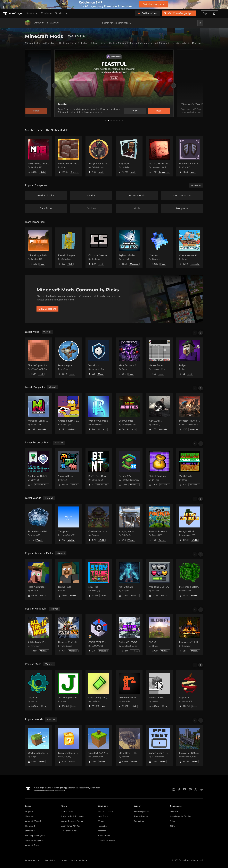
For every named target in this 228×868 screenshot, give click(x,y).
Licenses (63, 860)
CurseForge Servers (106, 840)
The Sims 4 (30, 826)
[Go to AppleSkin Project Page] (190, 690)
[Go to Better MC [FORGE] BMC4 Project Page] (129, 635)
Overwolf (174, 812)
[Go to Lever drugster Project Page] (69, 358)
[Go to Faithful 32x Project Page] (129, 469)
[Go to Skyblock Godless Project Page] (129, 248)
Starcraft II (30, 831)
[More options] (222, 13)
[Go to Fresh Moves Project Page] (69, 579)
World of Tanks (32, 845)
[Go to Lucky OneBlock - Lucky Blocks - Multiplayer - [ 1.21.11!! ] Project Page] (69, 745)
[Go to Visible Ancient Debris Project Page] (69, 156)
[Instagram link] (174, 789)
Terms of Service (32, 860)
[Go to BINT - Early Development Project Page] (99, 469)
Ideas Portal (103, 816)
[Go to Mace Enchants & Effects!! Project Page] (129, 358)
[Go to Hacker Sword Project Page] (159, 358)
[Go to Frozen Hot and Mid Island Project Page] (38, 524)
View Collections (47, 309)
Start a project (68, 812)
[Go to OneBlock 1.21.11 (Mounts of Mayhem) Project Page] (99, 745)
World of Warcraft (33, 821)
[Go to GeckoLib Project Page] (38, 690)
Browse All (53, 23)
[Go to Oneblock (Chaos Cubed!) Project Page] (38, 745)
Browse (32, 13)
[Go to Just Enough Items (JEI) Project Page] (69, 690)
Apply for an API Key (71, 826)
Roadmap (102, 831)
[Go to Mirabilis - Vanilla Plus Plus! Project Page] (38, 413)
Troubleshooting (141, 816)
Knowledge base (141, 812)
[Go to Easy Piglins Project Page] (129, 156)
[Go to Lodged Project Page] (190, 358)
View (135, 111)
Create (47, 13)
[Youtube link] (185, 789)
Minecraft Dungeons (34, 840)
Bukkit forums (104, 836)
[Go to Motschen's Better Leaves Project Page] (190, 579)
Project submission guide (72, 816)
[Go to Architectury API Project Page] (129, 690)
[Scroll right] (201, 333)
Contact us (139, 821)
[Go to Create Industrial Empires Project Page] (69, 413)
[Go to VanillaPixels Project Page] (190, 469)
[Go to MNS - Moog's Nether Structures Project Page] (38, 156)
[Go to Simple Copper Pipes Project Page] (38, 358)
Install (159, 111)
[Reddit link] (201, 789)
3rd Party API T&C (70, 831)
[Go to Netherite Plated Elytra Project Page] (190, 156)
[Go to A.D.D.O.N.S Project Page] (159, 413)
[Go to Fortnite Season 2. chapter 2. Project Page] (159, 524)
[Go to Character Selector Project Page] (99, 248)
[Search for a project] (149, 23)
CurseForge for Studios (180, 816)
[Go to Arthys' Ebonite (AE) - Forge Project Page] (99, 156)
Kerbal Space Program (35, 836)
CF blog (101, 821)
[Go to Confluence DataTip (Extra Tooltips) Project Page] (38, 469)
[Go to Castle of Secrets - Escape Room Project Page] (99, 524)
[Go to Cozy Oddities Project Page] (129, 413)
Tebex (173, 821)
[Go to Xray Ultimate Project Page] (129, 579)
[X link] (196, 789)
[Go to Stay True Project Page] (99, 579)
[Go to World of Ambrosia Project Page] (99, 413)
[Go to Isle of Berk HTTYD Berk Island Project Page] (129, 745)
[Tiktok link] (179, 789)
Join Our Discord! (105, 812)
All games (29, 812)
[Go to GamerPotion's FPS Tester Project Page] (159, 745)
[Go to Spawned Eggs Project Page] (69, 469)
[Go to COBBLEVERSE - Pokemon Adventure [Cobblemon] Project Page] (99, 635)
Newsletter (102, 826)
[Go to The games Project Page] (69, 524)
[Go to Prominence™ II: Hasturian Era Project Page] (190, 635)
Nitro (172, 826)
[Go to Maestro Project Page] (159, 248)
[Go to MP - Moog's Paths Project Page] (38, 248)
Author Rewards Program (73, 821)
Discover (39, 23)
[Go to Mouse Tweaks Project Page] (159, 690)
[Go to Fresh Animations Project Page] (38, 579)
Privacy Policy (49, 860)
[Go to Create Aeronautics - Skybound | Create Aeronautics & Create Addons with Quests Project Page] (190, 248)
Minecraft (29, 816)
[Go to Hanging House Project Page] (129, 524)
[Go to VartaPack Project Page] (99, 358)
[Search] (200, 23)
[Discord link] (190, 789)
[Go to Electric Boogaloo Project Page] (69, 248)
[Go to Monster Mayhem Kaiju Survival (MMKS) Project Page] (190, 413)
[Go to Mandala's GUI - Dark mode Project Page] (159, 579)
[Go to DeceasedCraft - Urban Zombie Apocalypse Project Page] (69, 635)
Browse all (196, 185)
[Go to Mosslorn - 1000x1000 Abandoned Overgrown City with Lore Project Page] (190, 745)
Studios (61, 13)
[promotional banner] (114, 4)
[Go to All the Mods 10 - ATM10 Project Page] (38, 635)
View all (47, 332)
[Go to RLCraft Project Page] (159, 635)
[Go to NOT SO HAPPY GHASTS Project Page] (159, 156)
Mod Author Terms (79, 860)
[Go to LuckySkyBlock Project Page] (190, 524)
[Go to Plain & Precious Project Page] (159, 469)
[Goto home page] (13, 13)
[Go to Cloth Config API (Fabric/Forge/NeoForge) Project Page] (99, 690)
